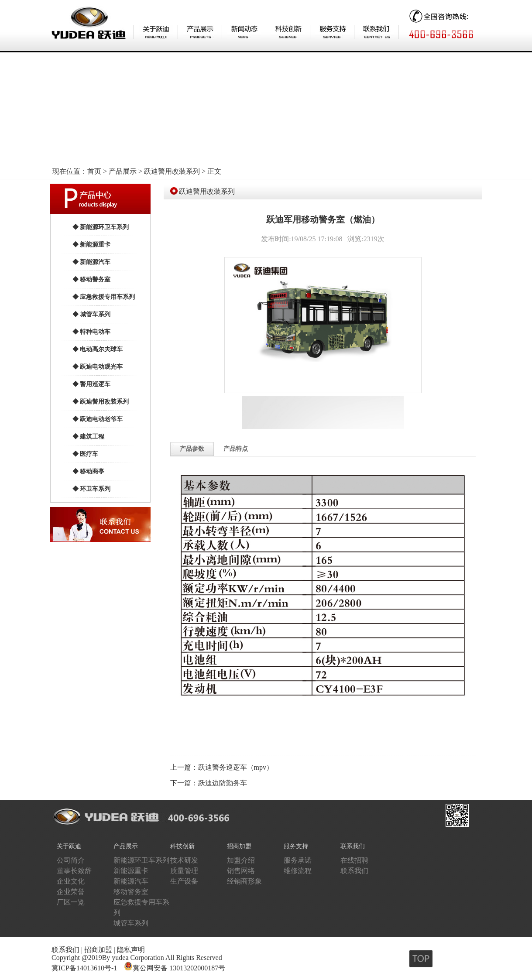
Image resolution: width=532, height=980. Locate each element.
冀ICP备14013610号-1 (84, 968)
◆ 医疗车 (86, 454)
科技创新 (182, 846)
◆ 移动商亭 (89, 471)
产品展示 (123, 171)
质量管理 (184, 871)
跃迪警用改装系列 (172, 171)
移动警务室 (131, 892)
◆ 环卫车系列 (92, 489)
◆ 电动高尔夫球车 (98, 349)
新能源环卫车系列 (141, 860)
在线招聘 (354, 860)
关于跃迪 (69, 846)
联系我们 (353, 846)
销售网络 (241, 871)
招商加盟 (239, 846)
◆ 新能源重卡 (92, 245)
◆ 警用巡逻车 (92, 384)
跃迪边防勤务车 (223, 783)
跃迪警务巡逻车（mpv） (236, 767)
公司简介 (71, 860)
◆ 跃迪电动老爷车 (98, 419)
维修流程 (298, 871)
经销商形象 (244, 881)
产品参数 (192, 449)
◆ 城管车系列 (92, 314)
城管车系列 (131, 923)
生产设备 (184, 881)
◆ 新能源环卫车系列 (101, 227)
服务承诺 (298, 860)
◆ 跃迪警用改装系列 (101, 402)
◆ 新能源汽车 (92, 262)
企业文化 (71, 881)
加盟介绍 (241, 860)
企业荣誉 (71, 892)
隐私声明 (131, 950)
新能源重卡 (131, 871)
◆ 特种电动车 (92, 332)
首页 (94, 171)
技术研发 (184, 860)
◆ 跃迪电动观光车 (98, 367)
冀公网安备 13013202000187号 (179, 968)
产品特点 (236, 449)
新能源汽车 (131, 881)
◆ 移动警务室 (92, 279)
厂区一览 (71, 902)
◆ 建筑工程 (89, 437)
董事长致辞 (74, 871)
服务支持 (296, 846)
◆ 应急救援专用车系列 (104, 297)
